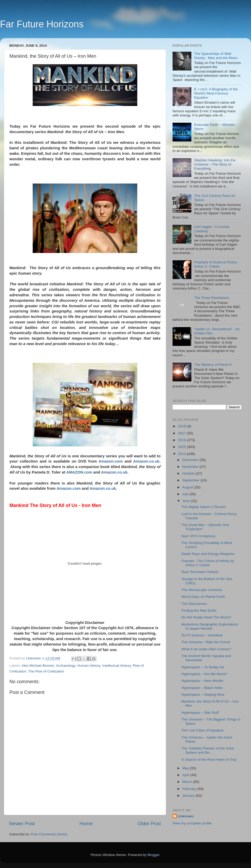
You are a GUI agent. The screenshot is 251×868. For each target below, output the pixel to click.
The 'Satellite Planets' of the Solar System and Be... (208, 750)
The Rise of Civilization (46, 671)
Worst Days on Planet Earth (203, 597)
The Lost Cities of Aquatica (202, 730)
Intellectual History (116, 666)
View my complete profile (192, 823)
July (186, 494)
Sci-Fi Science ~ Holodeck (202, 635)
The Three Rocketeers (212, 298)
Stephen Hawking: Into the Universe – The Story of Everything (215, 164)
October (189, 473)
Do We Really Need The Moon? (206, 617)
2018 (182, 426)
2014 (182, 454)
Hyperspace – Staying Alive (203, 695)
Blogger (153, 855)
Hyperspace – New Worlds (202, 681)
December (191, 460)
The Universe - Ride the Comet (206, 642)
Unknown (186, 816)
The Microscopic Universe (202, 590)
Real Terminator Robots (200, 572)
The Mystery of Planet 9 (213, 365)
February (190, 789)
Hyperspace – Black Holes (202, 688)
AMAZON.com (79, 472)
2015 (182, 447)
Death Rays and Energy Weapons (208, 554)
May (186, 768)
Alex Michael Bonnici (38, 666)
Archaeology (66, 666)
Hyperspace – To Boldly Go (203, 667)
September (191, 480)
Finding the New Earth (199, 610)
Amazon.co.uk (146, 461)
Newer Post (22, 823)
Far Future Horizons (42, 24)
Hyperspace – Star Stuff (200, 713)
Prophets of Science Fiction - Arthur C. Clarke (217, 264)
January (189, 796)
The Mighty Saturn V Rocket (204, 507)
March (188, 782)
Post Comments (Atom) (49, 834)
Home (86, 823)
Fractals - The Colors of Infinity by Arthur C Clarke (208, 563)
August (188, 487)
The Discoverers (194, 604)
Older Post (149, 823)
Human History (89, 666)
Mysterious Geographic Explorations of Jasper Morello (210, 626)
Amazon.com (111, 461)
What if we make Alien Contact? (206, 649)
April (186, 775)
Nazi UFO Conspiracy (199, 536)
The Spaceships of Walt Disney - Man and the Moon (216, 56)
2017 (182, 433)
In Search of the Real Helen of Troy (209, 760)
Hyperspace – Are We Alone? (204, 674)
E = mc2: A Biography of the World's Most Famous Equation (216, 93)
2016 (182, 440)
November (191, 467)
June (187, 501)
